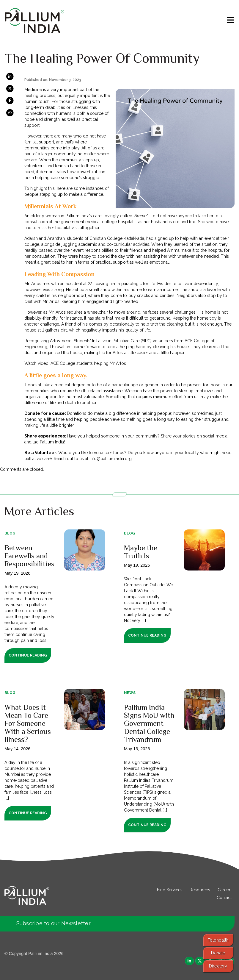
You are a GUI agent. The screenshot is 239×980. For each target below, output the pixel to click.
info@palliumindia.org (110, 459)
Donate (218, 953)
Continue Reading (28, 655)
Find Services (170, 890)
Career (224, 890)
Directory (218, 966)
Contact (224, 898)
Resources (200, 890)
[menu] (231, 20)
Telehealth (218, 940)
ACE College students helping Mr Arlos (88, 363)
